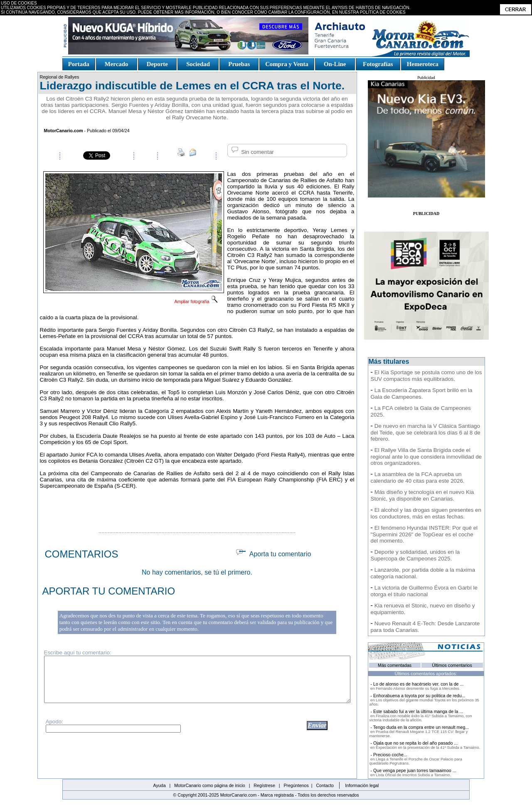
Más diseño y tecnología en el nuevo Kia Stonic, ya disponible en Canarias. (422, 495)
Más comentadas (395, 665)
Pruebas (239, 64)
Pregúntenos (296, 785)
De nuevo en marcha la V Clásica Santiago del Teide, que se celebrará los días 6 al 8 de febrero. (426, 432)
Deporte (157, 64)
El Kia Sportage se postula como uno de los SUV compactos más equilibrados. (426, 376)
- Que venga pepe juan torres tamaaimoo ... (413, 772)
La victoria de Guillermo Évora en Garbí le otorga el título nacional (424, 591)
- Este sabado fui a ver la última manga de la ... (421, 716)
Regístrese (264, 785)
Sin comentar (252, 152)
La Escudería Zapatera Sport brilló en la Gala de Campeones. (422, 394)
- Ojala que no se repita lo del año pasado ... (425, 745)
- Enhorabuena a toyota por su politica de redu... (424, 700)
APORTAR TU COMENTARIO (109, 591)
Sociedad (198, 64)
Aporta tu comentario (273, 554)
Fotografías (378, 64)
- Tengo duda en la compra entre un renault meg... (419, 731)
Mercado (116, 64)
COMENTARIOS (82, 554)
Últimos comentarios (452, 665)
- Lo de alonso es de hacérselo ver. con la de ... (417, 686)
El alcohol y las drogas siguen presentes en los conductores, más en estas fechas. (426, 513)
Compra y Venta (287, 64)
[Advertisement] (197, 507)
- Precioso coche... (416, 759)
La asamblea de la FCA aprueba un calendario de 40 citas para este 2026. (418, 478)
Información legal (362, 785)
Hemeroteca (423, 64)
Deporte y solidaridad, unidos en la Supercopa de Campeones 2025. (415, 555)
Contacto (325, 785)
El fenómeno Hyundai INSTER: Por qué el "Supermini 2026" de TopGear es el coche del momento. (424, 534)
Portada (79, 64)
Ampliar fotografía (196, 301)
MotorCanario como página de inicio (210, 785)
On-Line (335, 64)
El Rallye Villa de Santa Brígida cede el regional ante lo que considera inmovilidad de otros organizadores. (426, 457)
